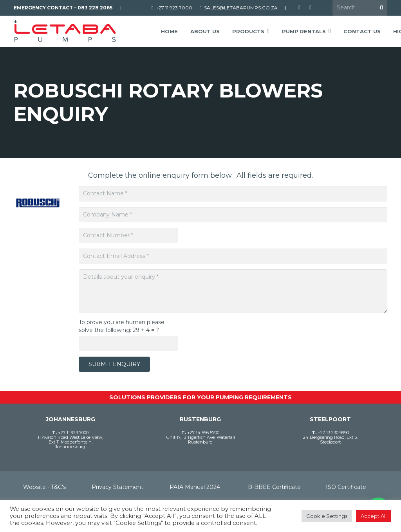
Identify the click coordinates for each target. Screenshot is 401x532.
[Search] (360, 8)
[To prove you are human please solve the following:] (128, 344)
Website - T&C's (44, 487)
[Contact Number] (128, 235)
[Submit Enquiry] (114, 364)
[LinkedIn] (311, 8)
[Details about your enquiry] (233, 291)
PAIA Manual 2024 (195, 487)
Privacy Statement (117, 487)
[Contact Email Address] (233, 256)
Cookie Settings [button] (327, 516)
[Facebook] (300, 8)
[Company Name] (233, 215)
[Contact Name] (233, 194)
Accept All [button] (374, 516)
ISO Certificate (346, 487)
